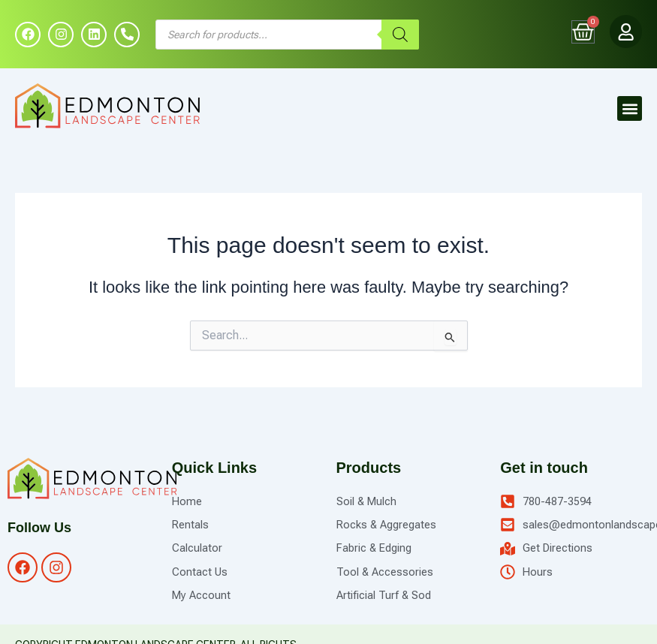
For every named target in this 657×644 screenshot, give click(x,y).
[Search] (400, 35)
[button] (630, 110)
